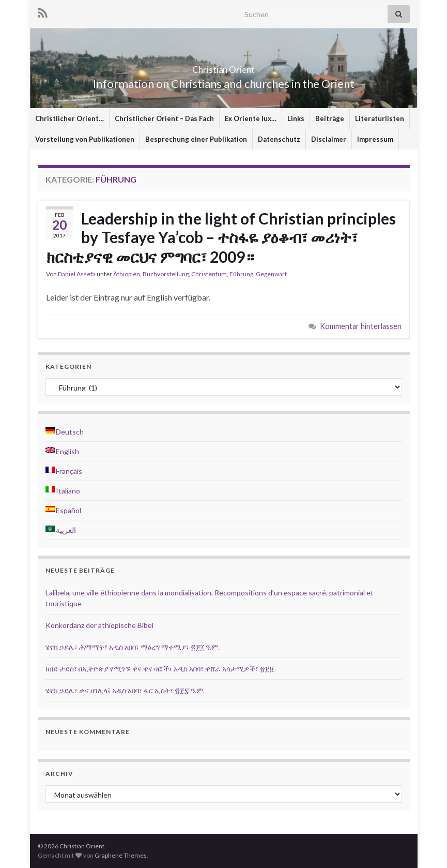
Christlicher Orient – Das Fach (164, 118)
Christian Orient (223, 66)
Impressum (375, 139)
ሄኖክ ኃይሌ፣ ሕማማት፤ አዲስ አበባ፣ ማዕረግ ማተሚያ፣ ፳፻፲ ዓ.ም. (133, 647)
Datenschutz (279, 139)
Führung (241, 274)
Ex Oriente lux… (251, 118)
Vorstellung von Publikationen (85, 139)
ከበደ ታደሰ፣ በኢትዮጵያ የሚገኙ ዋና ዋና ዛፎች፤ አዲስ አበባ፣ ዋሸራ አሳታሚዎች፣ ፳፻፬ (160, 669)
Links (296, 118)
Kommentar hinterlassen (361, 326)
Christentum (209, 274)
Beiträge (330, 118)
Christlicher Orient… (70, 118)
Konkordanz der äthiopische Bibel (99, 625)
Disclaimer (329, 139)
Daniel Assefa (77, 274)
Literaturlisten (380, 118)
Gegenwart (271, 274)
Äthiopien (127, 274)
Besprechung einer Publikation (196, 139)
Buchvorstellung (166, 274)
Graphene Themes (121, 855)
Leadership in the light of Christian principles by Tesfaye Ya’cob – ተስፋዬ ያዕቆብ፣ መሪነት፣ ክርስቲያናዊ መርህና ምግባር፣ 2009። (221, 237)
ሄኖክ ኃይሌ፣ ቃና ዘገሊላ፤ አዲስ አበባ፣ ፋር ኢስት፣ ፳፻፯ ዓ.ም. (125, 690)
